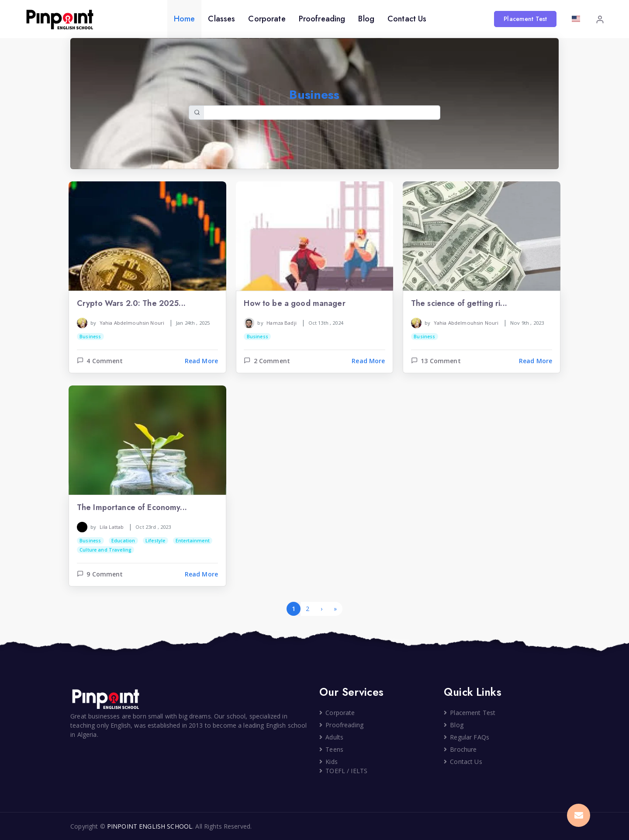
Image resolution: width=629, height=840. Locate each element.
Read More (201, 361)
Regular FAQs (467, 737)
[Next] (321, 609)
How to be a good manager (294, 304)
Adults (331, 737)
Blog (366, 19)
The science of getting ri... (459, 304)
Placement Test (525, 19)
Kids (328, 762)
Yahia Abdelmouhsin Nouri (132, 323)
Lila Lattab (112, 527)
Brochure (460, 749)
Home (185, 19)
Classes (221, 19)
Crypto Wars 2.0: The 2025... (131, 304)
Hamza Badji (282, 323)
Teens (331, 749)
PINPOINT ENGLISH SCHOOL (150, 826)
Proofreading (322, 19)
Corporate (267, 19)
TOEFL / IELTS (343, 771)
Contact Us (407, 19)
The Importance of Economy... (132, 508)
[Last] (335, 609)
